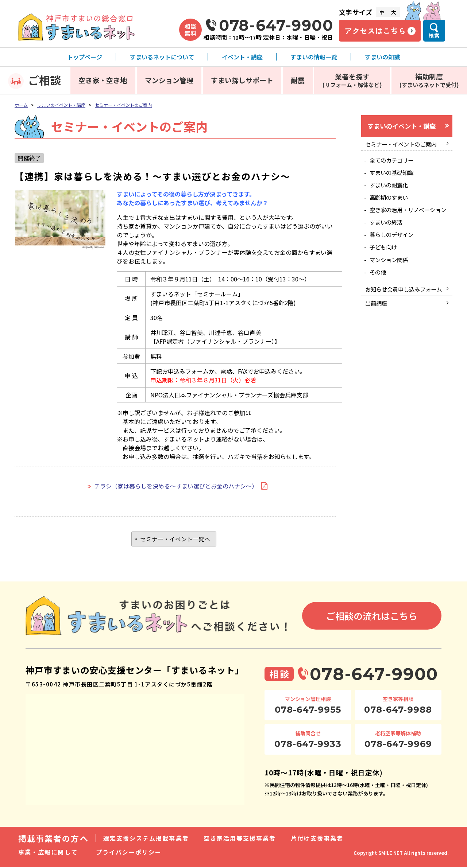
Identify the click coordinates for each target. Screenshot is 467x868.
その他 (379, 284)
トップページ (85, 57)
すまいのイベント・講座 (61, 105)
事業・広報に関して (48, 853)
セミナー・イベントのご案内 (123, 105)
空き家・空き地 (103, 80)
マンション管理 (169, 80)
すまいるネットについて (162, 57)
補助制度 (429, 80)
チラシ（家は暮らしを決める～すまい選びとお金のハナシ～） (176, 486)
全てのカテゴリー (393, 162)
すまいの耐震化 (390, 187)
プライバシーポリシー (129, 853)
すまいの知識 (382, 57)
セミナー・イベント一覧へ (175, 539)
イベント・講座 (242, 57)
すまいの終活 (387, 233)
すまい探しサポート (242, 80)
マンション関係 (390, 272)
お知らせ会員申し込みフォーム (403, 307)
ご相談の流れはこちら (372, 616)
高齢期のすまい (390, 201)
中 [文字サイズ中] (382, 12)
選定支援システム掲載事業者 (146, 839)
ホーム (21, 105)
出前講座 (377, 326)
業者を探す (352, 80)
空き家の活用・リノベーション (408, 217)
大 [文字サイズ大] (394, 12)
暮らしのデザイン (393, 246)
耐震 (298, 80)
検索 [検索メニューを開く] (434, 36)
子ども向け (385, 259)
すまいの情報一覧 (314, 57)
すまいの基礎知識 (393, 175)
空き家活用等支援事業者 (240, 839)
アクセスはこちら (375, 31)
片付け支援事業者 (317, 839)
